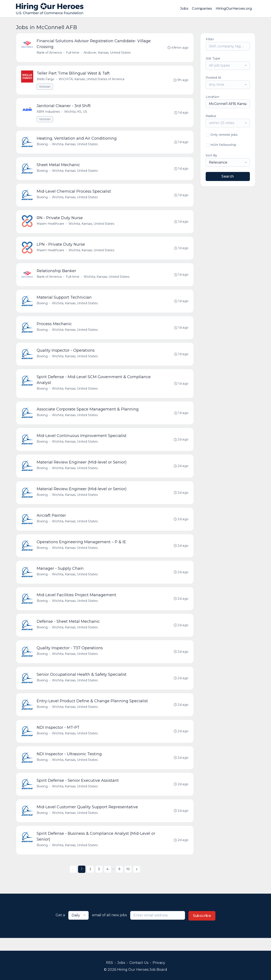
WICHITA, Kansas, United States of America (92, 80)
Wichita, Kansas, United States (75, 146)
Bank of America (49, 53)
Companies (202, 9)
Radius (211, 116)
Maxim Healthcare (51, 226)
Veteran (45, 87)
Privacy (159, 963)
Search (228, 176)
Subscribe (202, 928)
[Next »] (137, 882)
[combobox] (228, 66)
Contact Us (139, 963)
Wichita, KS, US (76, 113)
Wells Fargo (46, 80)
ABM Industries (49, 113)
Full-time (73, 53)
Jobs (184, 9)
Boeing (42, 146)
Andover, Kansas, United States (107, 53)
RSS (110, 963)
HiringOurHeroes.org (234, 9)
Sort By (211, 155)
